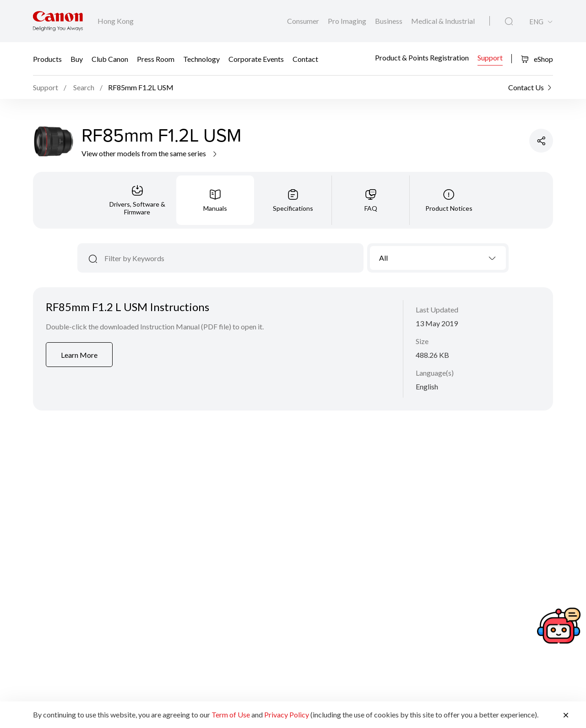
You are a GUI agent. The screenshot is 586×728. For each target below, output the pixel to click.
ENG (536, 22)
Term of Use (231, 714)
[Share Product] (541, 141)
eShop (537, 59)
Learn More (79, 355)
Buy (77, 58)
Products (47, 58)
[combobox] (438, 258)
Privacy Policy (287, 714)
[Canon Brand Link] (58, 21)
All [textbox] (383, 258)
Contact (305, 58)
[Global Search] (509, 22)
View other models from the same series (150, 153)
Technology (201, 58)
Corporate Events (256, 58)
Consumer (304, 21)
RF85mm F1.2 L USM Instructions (128, 307)
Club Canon (110, 58)
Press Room (156, 58)
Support (490, 57)
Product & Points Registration (422, 57)
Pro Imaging (348, 21)
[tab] (137, 200)
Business (389, 21)
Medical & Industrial (443, 21)
